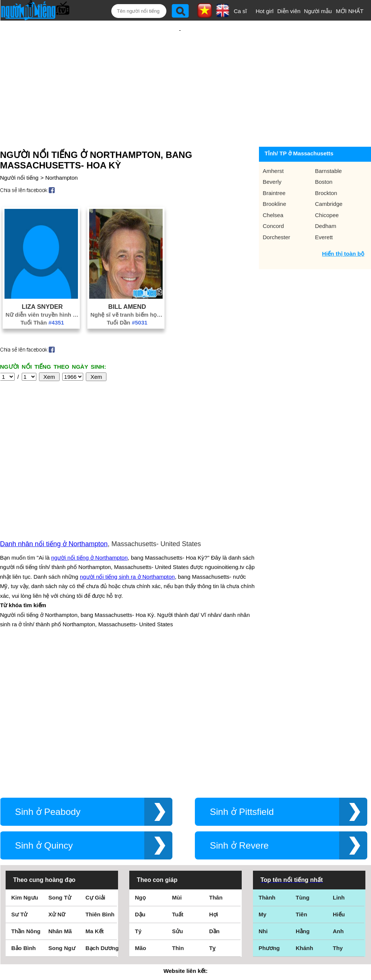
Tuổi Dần (127, 309)
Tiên (301, 789)
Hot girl (265, 11)
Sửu (177, 806)
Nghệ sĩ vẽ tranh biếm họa (127, 302)
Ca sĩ (240, 11)
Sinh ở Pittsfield (242, 686)
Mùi (177, 772)
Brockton (326, 180)
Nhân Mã (60, 806)
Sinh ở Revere (239, 720)
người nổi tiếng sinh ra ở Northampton (127, 507)
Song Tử (60, 772)
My (263, 789)
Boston (324, 169)
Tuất (178, 789)
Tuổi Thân (42, 309)
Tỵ (212, 823)
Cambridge (329, 191)
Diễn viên (289, 11)
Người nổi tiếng (19, 165)
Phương (269, 823)
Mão (141, 823)
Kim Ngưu (25, 772)
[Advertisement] (180, 76)
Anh (338, 806)
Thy (338, 823)
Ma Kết (95, 806)
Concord (273, 213)
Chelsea (273, 202)
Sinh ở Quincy (44, 720)
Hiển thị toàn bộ (343, 241)
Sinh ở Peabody (48, 686)
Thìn (178, 823)
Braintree (274, 180)
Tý (138, 806)
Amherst (273, 158)
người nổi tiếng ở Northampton (90, 488)
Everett (324, 224)
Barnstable (329, 158)
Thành (267, 772)
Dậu (140, 789)
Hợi (214, 789)
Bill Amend (127, 293)
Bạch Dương (102, 823)
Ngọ (140, 772)
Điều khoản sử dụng (185, 899)
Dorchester (276, 224)
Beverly (272, 169)
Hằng (303, 806)
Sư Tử (19, 789)
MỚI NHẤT (350, 11)
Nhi (263, 806)
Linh (339, 772)
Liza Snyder (42, 293)
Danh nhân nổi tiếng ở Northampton (54, 475)
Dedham (326, 213)
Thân (216, 772)
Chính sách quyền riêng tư (185, 938)
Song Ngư (62, 823)
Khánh (304, 823)
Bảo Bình (24, 823)
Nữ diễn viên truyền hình (42, 302)
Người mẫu (318, 11)
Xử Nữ (57, 789)
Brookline (275, 191)
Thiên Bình (100, 789)
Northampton (62, 165)
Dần (214, 806)
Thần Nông (26, 806)
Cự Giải (95, 772)
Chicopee (327, 202)
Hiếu (339, 789)
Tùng (303, 772)
